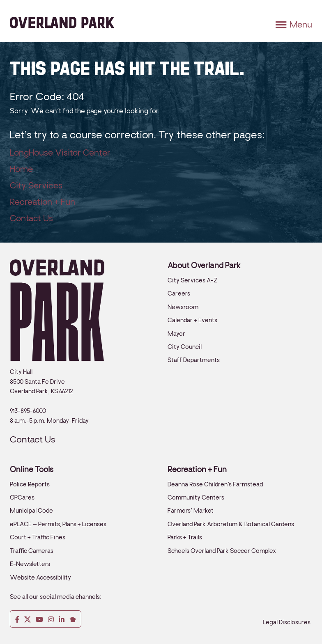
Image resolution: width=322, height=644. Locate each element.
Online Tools (32, 470)
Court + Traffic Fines (38, 537)
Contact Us (31, 218)
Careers (179, 293)
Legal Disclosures (287, 622)
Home (21, 169)
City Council (185, 347)
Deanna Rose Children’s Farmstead (215, 484)
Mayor (176, 334)
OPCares (22, 497)
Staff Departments (194, 360)
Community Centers (196, 497)
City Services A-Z (193, 280)
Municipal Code (31, 511)
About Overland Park (204, 266)
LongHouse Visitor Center (60, 153)
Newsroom (183, 307)
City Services (36, 186)
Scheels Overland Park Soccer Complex (222, 551)
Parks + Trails (185, 537)
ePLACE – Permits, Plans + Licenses (58, 524)
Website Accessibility (40, 578)
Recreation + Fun (43, 202)
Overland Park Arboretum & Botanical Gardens (231, 524)
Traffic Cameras (32, 551)
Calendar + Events (192, 320)
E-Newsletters (30, 564)
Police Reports (30, 484)
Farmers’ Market (191, 511)
